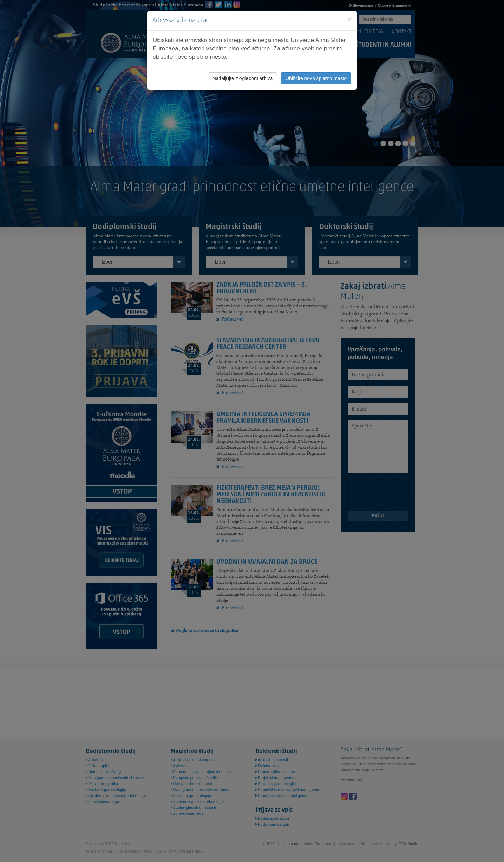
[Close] (349, 19)
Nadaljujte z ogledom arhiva (243, 78)
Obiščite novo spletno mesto (316, 78)
